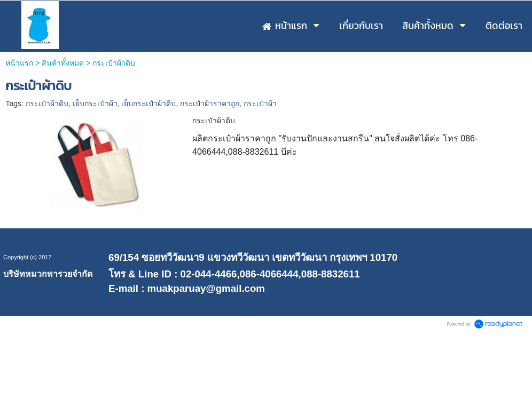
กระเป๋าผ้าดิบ (47, 104)
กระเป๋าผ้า (260, 104)
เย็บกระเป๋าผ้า (95, 104)
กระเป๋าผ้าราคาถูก (210, 104)
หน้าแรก (19, 63)
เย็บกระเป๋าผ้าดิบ (148, 104)
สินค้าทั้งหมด (63, 63)
